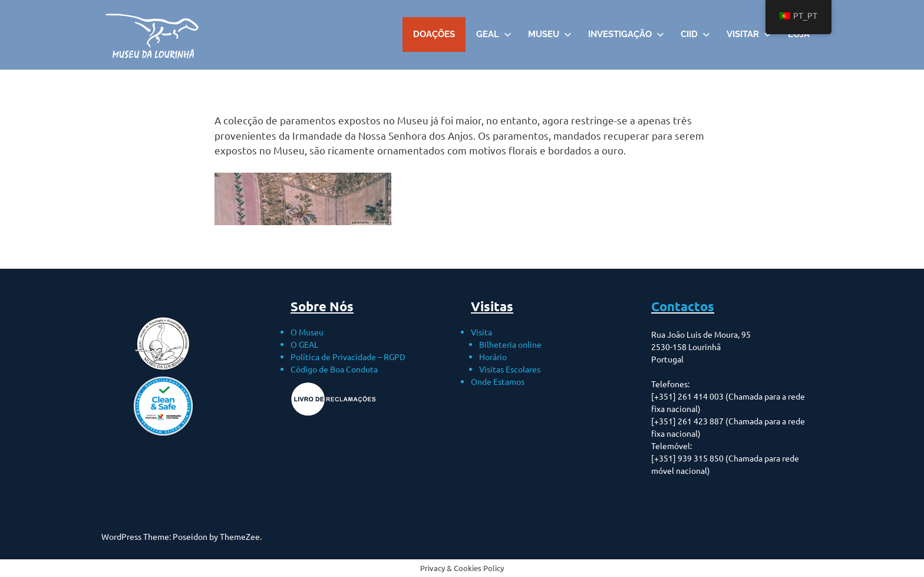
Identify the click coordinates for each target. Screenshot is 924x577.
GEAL (494, 34)
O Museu (307, 332)
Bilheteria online (510, 344)
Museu (550, 34)
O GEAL (304, 344)
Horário (493, 357)
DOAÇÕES (434, 34)
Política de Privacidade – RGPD (348, 357)
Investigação (626, 34)
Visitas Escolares (510, 369)
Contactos (683, 306)
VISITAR (749, 34)
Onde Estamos (498, 381)
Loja (799, 34)
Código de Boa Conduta (334, 369)
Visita (481, 332)
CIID (695, 34)
